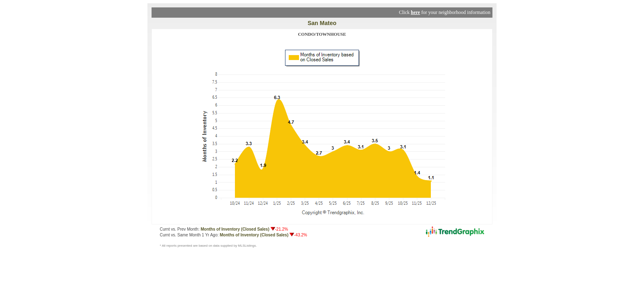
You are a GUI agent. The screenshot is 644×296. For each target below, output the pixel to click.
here (415, 12)
